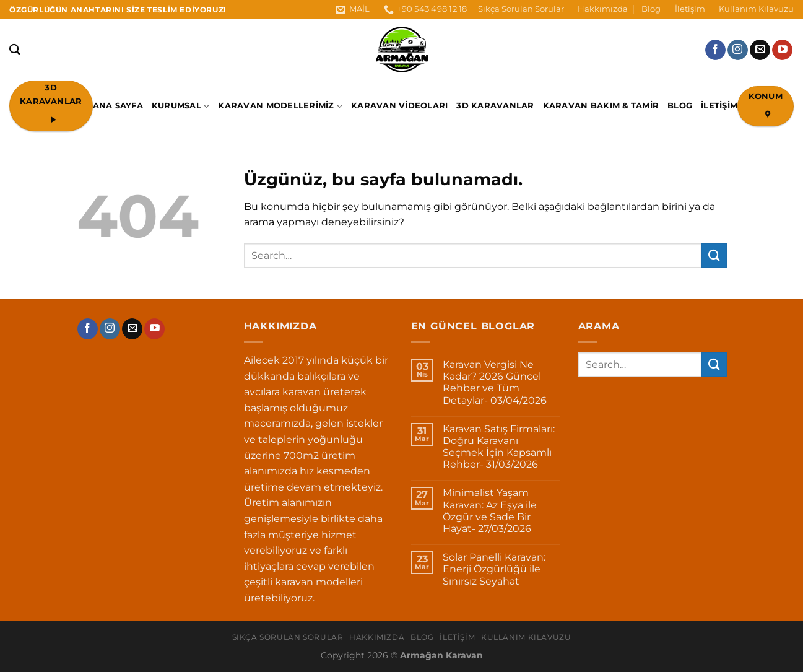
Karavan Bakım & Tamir (601, 106)
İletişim (690, 9)
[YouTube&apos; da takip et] (782, 50)
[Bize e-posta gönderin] (760, 50)
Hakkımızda (603, 9)
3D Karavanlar (495, 106)
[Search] (15, 50)
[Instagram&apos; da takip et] (738, 50)
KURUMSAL (181, 106)
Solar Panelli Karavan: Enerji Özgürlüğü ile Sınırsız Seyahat (494, 569)
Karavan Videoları (399, 106)
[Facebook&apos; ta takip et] (715, 50)
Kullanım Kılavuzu (756, 9)
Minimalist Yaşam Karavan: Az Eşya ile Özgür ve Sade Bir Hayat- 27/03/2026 (490, 511)
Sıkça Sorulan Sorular (521, 9)
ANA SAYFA (118, 106)
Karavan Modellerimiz (280, 106)
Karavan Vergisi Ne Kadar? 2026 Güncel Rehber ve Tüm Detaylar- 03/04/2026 (495, 382)
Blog (651, 9)
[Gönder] (714, 255)
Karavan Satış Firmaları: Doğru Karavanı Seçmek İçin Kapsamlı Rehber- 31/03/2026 (499, 447)
